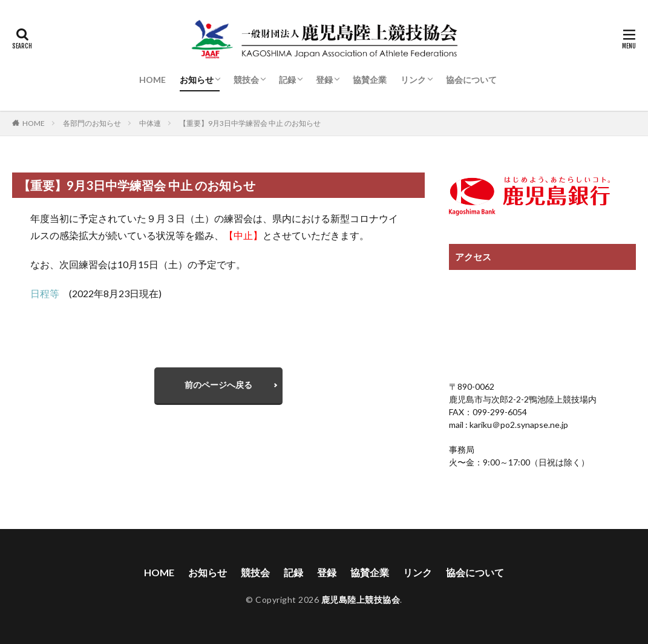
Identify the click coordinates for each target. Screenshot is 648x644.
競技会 (246, 80)
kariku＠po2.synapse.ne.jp (518, 425)
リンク (413, 80)
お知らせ (197, 80)
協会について (471, 80)
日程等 (50, 293)
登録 (324, 80)
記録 (287, 80)
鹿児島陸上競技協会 (361, 600)
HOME (152, 80)
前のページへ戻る (218, 385)
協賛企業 (370, 80)
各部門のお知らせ (92, 123)
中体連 (150, 123)
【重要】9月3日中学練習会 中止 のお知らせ (250, 123)
